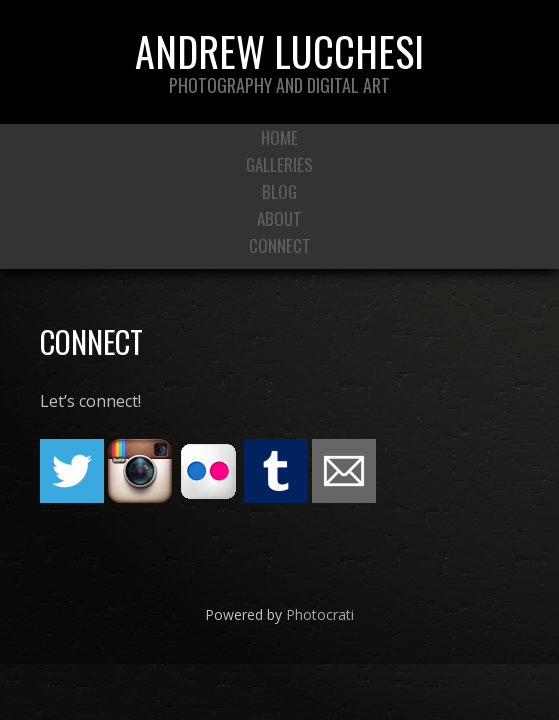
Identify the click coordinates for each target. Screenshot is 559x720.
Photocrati (320, 614)
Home (279, 137)
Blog (279, 191)
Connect (280, 245)
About (279, 218)
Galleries (279, 164)
